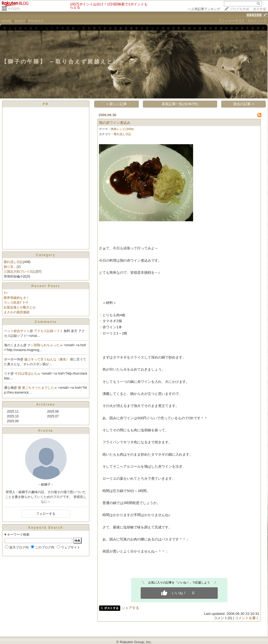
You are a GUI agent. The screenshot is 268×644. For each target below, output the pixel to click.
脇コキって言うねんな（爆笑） (47, 359)
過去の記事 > (244, 104)
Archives (46, 405)
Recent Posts (46, 286)
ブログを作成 (239, 9)
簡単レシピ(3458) (122, 129)
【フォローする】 (232, 21)
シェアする (130, 608)
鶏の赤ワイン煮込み (115, 123)
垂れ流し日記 (13, 262)
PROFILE (36, 21)
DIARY (20, 21)
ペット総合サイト (17, 331)
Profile (46, 431)
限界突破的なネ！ (17, 298)
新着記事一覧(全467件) (180, 104)
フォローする (46, 514)
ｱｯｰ (6, 293)
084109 (254, 15)
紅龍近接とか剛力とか (20, 307)
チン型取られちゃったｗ (46, 345)
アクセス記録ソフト (49, 331)
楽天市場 (259, 9)
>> (204, 9)
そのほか (14, 9)
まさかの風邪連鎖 (17, 312)
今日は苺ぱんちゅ (28, 374)
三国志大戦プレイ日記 (20, 272)
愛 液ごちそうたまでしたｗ (38, 388)
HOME (6, 21)
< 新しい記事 (117, 104)
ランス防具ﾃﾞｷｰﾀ (16, 303)
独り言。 (10, 267)
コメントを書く (247, 618)
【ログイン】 (257, 21)
